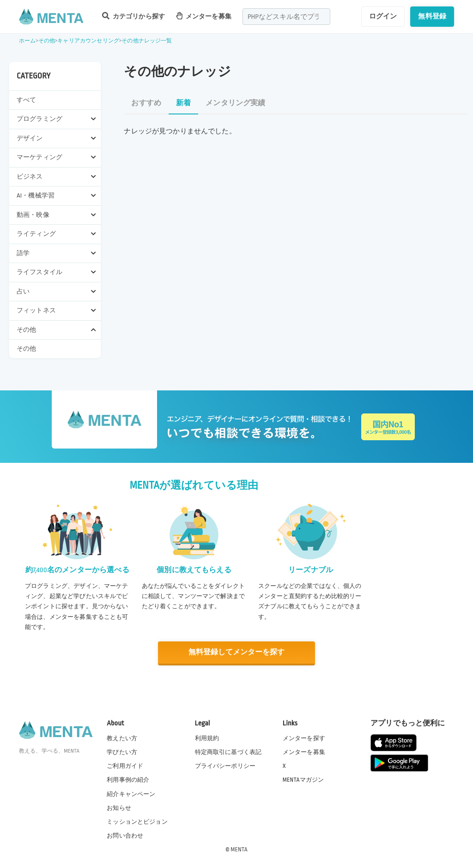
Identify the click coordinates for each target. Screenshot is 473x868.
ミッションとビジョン (137, 821)
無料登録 (432, 16)
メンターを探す (304, 738)
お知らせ (119, 808)
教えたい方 (122, 738)
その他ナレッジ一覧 (147, 41)
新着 (183, 103)
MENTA (239, 849)
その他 (47, 41)
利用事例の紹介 (128, 779)
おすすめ (146, 103)
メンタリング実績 (235, 103)
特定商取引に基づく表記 (228, 752)
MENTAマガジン (303, 779)
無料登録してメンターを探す (236, 652)
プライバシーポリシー (225, 766)
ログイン (383, 16)
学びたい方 (122, 752)
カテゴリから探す (133, 16)
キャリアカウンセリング (88, 41)
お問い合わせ (125, 835)
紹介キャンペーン (131, 794)
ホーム (27, 41)
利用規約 (207, 738)
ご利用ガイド (125, 766)
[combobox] (286, 17)
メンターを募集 (204, 16)
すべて (26, 100)
